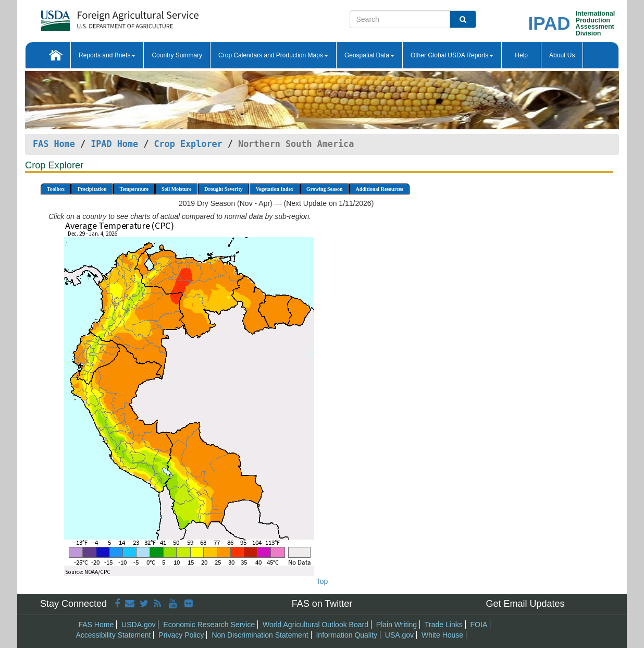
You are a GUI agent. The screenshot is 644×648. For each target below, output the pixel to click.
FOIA (479, 625)
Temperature (134, 189)
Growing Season (325, 189)
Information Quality (346, 635)
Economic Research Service (209, 625)
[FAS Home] (94, 17)
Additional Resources (379, 189)
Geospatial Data (369, 55)
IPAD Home (114, 144)
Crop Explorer (188, 144)
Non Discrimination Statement (260, 635)
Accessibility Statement (114, 635)
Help (521, 55)
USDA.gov (138, 625)
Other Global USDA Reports (452, 55)
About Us (562, 55)
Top (322, 581)
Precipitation (92, 189)
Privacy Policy (181, 635)
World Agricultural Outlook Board (315, 625)
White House (442, 635)
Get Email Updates (525, 604)
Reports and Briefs (107, 55)
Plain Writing (397, 625)
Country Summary (177, 55)
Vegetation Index (275, 189)
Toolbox (56, 189)
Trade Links (444, 625)
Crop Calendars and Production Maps (273, 55)
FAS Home (54, 144)
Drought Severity (223, 189)
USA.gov (399, 635)
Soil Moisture (176, 189)
